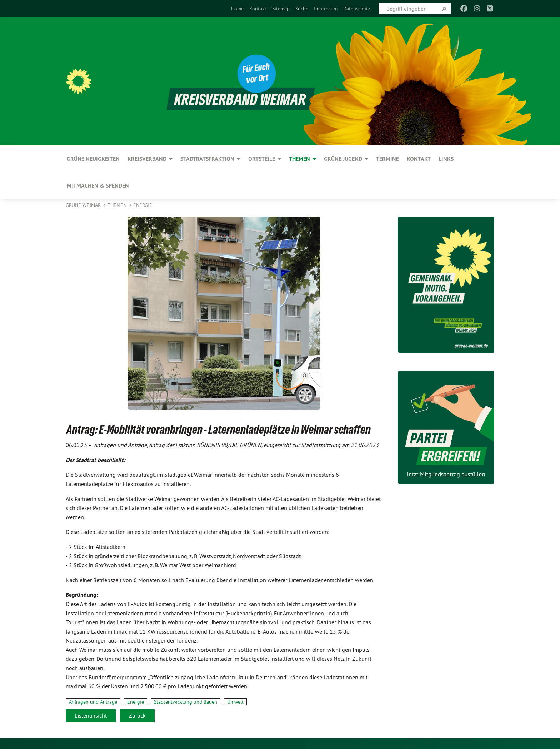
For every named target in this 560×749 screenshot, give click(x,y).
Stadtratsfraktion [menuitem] (207, 159)
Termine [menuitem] (387, 159)
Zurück (137, 715)
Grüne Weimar (84, 205)
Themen (118, 205)
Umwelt (235, 702)
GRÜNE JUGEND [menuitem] (343, 159)
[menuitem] (237, 9)
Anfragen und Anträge (93, 702)
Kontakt (258, 9)
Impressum (326, 9)
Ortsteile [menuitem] (262, 159)
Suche (302, 9)
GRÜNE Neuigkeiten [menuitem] (93, 159)
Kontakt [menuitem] (419, 159)
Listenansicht (91, 715)
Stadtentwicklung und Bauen (186, 702)
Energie (143, 205)
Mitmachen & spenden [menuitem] (98, 186)
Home (237, 9)
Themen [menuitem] (299, 159)
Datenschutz (357, 9)
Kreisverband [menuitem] (147, 159)
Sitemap (281, 9)
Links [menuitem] (446, 159)
